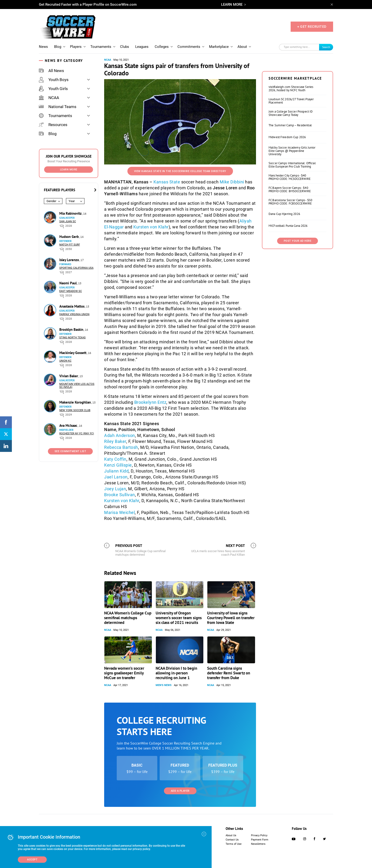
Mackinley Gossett (73, 353)
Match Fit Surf (70, 245)
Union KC (65, 361)
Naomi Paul (68, 283)
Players (76, 47)
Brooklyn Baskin (72, 329)
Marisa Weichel (119, 512)
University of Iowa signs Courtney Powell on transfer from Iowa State (231, 618)
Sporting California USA (76, 268)
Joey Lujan (115, 489)
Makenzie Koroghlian (76, 402)
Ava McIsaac (69, 425)
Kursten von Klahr (151, 227)
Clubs (125, 47)
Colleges (162, 47)
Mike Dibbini (232, 182)
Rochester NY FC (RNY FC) (77, 434)
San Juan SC (68, 221)
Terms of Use (234, 844)
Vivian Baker (69, 376)
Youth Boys (54, 80)
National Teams (58, 107)
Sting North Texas (72, 338)
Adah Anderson (120, 435)
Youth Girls (53, 89)
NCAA (49, 98)
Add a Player (180, 791)
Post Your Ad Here (298, 241)
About (242, 47)
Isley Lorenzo (70, 260)
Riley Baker (115, 441)
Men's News (164, 685)
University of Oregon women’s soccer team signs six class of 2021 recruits (179, 618)
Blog (58, 47)
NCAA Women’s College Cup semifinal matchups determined (128, 618)
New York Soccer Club (75, 410)
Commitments (189, 47)
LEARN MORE (232, 5)
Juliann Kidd (116, 471)
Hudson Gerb (70, 237)
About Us (231, 835)
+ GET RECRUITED (312, 27)
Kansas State (167, 182)
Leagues (142, 47)
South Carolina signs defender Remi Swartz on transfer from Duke (229, 673)
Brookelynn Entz (150, 402)
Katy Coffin (115, 459)
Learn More (69, 170)
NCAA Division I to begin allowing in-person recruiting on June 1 (176, 673)
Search (326, 47)
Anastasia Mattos (72, 306)
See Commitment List (70, 451)
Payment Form (260, 840)
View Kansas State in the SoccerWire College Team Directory (180, 171)
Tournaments (101, 47)
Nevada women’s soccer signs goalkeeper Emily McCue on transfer (124, 673)
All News (51, 71)
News (43, 47)
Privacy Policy (259, 835)
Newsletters (258, 844)
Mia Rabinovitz (71, 213)
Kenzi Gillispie (118, 465)
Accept (32, 860)
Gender (51, 201)
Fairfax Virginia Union (74, 314)
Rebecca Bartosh (121, 447)
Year (72, 201)
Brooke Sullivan (120, 495)
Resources (53, 125)
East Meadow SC (71, 291)
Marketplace (219, 47)
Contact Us (232, 840)
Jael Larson (116, 477)
